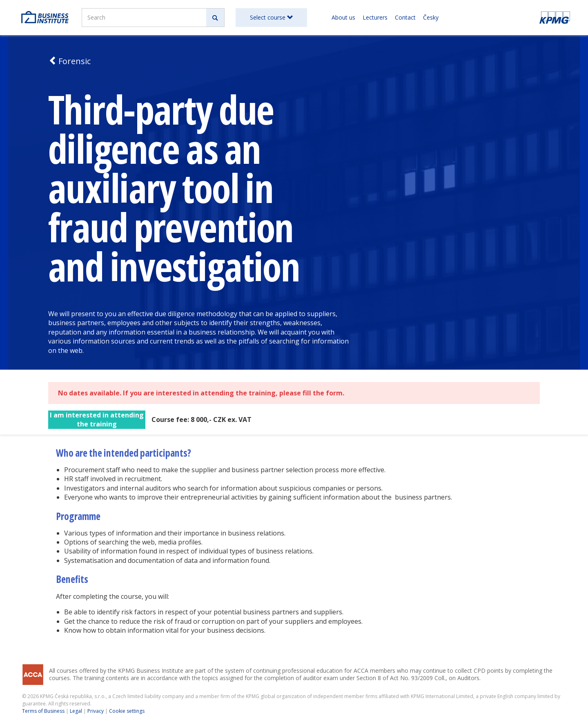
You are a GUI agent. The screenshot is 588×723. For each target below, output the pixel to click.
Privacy (96, 711)
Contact (405, 17)
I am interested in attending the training (97, 420)
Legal (76, 711)
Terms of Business (43, 711)
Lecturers (375, 17)
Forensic (69, 61)
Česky (431, 17)
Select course (271, 17)
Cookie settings (127, 711)
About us (343, 17)
